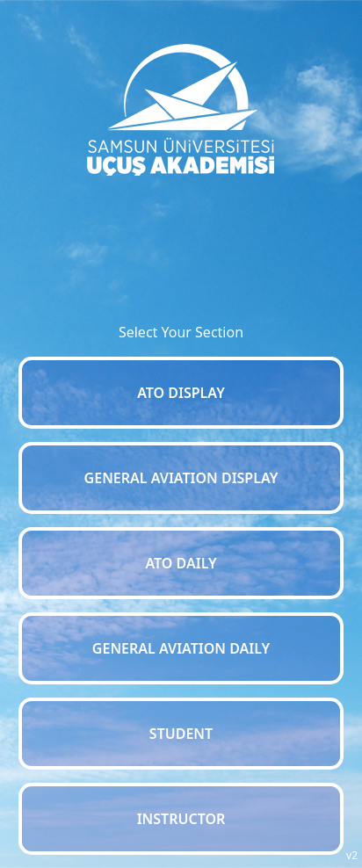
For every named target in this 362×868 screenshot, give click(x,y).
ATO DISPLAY (181, 393)
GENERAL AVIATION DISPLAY (181, 478)
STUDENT (181, 734)
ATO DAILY (181, 563)
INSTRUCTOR (181, 819)
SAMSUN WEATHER (181, 242)
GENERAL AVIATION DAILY (181, 648)
